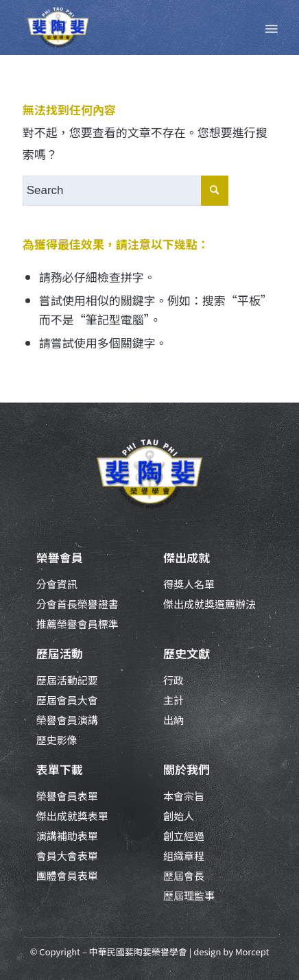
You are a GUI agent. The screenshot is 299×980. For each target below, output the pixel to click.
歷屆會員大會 (67, 700)
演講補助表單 (67, 836)
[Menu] (270, 27)
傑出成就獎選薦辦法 (210, 604)
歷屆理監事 (189, 895)
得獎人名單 (189, 584)
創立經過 (184, 836)
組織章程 (184, 856)
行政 (174, 680)
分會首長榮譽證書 (77, 604)
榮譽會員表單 (67, 796)
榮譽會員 (60, 557)
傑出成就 (187, 557)
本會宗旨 (184, 796)
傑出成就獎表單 (72, 816)
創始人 (179, 816)
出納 (174, 720)
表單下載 (60, 769)
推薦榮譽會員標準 (77, 624)
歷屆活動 (60, 653)
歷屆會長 (184, 875)
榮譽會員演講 (67, 720)
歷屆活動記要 (67, 680)
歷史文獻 (187, 653)
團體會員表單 (67, 875)
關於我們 (187, 769)
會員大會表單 (67, 856)
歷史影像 (57, 740)
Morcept (252, 952)
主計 (174, 700)
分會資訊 (57, 584)
